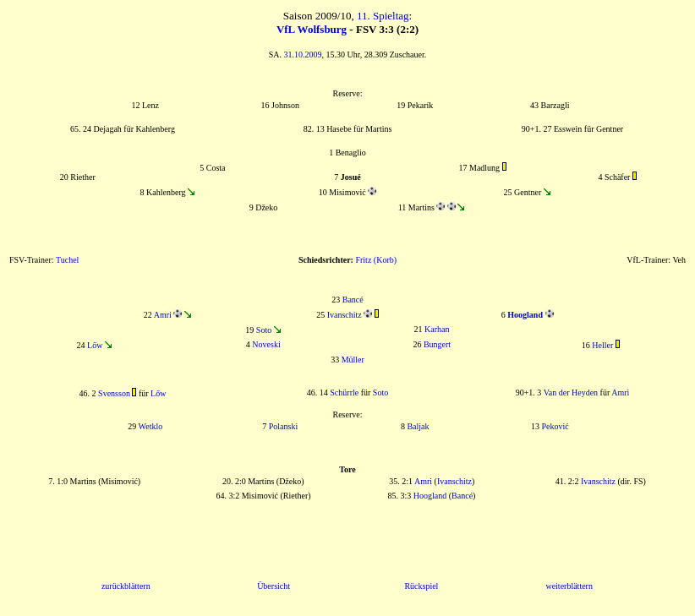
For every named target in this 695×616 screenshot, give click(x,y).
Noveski (266, 344)
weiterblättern (569, 586)
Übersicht (274, 586)
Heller (602, 345)
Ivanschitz (345, 315)
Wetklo (151, 426)
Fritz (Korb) (376, 260)
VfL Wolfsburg (312, 29)
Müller (353, 360)
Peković (555, 426)
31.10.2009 (303, 55)
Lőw (95, 345)
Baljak (418, 426)
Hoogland (430, 496)
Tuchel (67, 260)
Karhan (437, 329)
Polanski (283, 426)
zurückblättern (126, 586)
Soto (264, 330)
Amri (163, 315)
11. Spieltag (383, 16)
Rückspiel (421, 586)
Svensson (114, 393)
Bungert (437, 344)
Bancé (353, 300)
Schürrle (344, 392)
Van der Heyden (571, 392)
